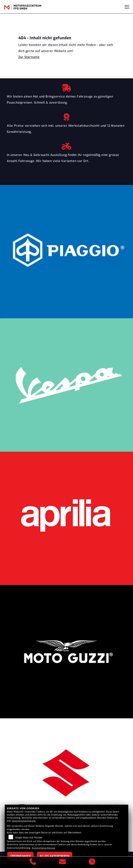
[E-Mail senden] (63, 862)
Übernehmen (20, 856)
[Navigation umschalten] (127, 7)
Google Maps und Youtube (29, 838)
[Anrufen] (33, 862)
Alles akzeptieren (54, 856)
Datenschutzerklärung (24, 821)
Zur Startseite (29, 57)
